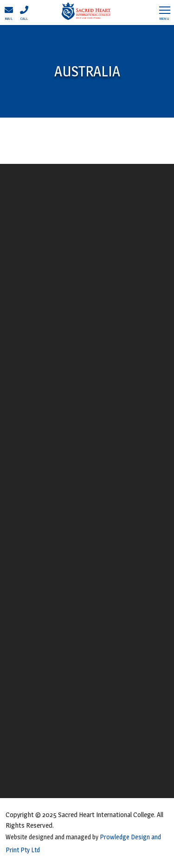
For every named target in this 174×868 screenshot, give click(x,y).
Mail (9, 13)
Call (24, 13)
